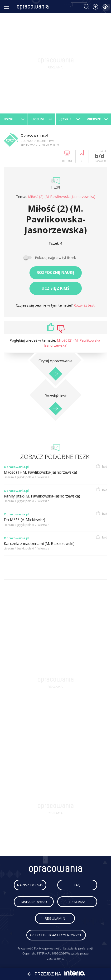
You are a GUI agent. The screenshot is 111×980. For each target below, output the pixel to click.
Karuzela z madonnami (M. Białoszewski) (39, 544)
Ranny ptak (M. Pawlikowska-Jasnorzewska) (42, 496)
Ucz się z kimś (55, 288)
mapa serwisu (34, 902)
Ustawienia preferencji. (78, 948)
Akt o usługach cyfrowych (56, 935)
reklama (77, 902)
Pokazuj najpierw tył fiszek (55, 258)
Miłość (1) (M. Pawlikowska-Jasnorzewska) (40, 472)
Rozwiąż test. (84, 305)
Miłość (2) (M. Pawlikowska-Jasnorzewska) (62, 196)
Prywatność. (26, 948)
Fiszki (56, 187)
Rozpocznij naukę (55, 272)
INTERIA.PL (44, 953)
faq (77, 885)
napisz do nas (30, 885)
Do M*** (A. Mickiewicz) (24, 520)
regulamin (55, 918)
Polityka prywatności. (48, 948)
